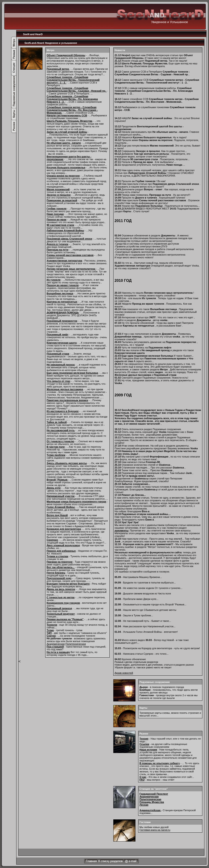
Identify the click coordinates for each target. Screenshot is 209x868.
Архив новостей (124, 673)
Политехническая (75, 644)
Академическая (56, 644)
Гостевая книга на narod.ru (155, 830)
